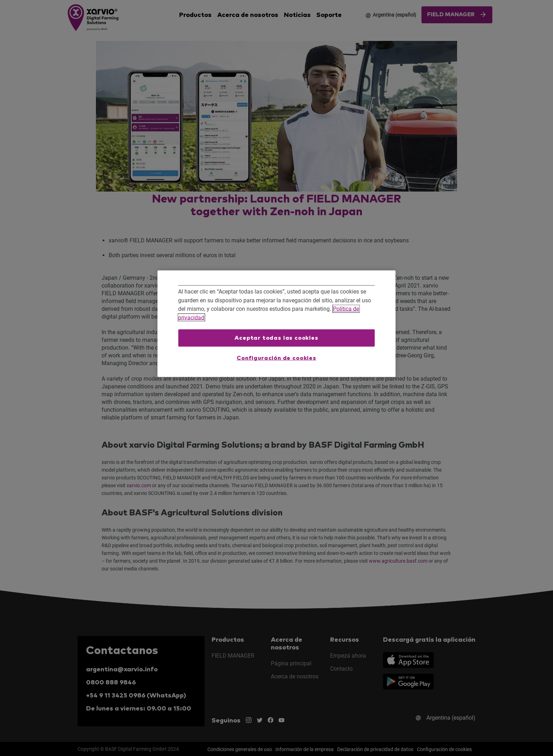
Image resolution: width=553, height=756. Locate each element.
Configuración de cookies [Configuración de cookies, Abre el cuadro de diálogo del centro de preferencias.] (276, 358)
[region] (277, 324)
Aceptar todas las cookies (276, 338)
